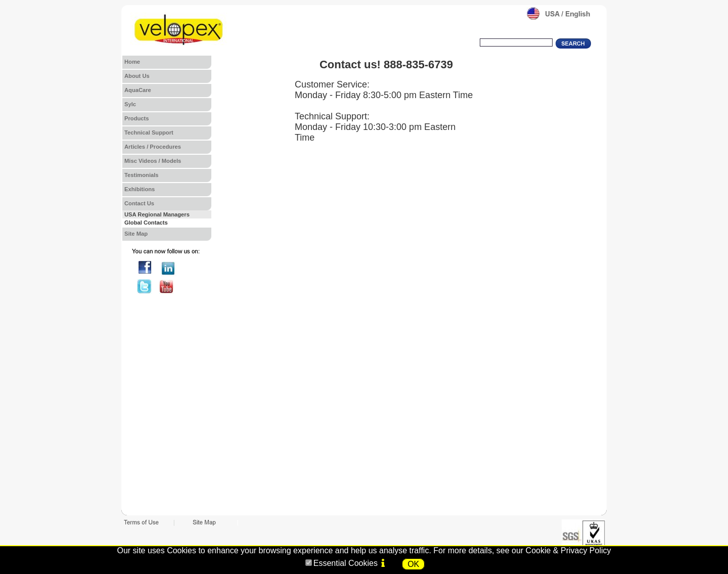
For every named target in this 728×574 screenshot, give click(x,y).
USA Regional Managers (157, 214)
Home (132, 62)
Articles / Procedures (153, 147)
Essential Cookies (346, 563)
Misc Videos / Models (153, 161)
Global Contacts (146, 223)
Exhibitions (140, 189)
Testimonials (142, 175)
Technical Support (149, 133)
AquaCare (138, 90)
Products (137, 118)
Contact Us (139, 203)
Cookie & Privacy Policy (568, 550)
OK (413, 564)
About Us (137, 76)
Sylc (130, 104)
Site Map (136, 234)
